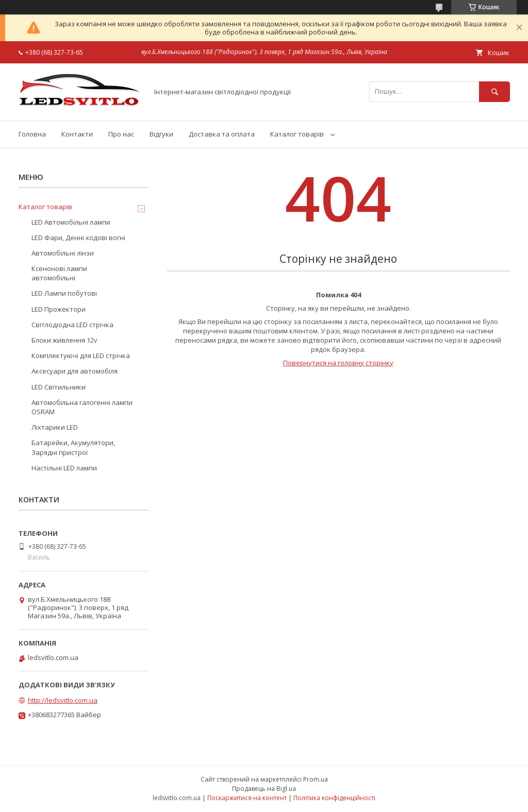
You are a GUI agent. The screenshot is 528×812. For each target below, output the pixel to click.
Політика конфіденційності (334, 798)
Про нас (121, 134)
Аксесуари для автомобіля (75, 371)
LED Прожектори (59, 309)
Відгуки (161, 134)
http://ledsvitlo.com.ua (63, 700)
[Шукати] (494, 91)
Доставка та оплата (222, 134)
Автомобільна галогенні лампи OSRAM (82, 407)
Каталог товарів (297, 134)
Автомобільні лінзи (63, 253)
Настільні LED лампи (64, 468)
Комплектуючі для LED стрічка (81, 356)
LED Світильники (59, 387)
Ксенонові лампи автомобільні (59, 273)
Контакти (77, 134)
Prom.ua (316, 779)
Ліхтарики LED (55, 427)
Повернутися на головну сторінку (338, 363)
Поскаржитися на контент (247, 798)
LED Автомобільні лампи (71, 222)
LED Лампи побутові (64, 293)
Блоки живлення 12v (64, 340)
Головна (32, 134)
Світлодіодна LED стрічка (72, 325)
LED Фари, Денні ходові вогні (78, 238)
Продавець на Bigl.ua (264, 789)
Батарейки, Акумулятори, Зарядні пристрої (73, 447)
